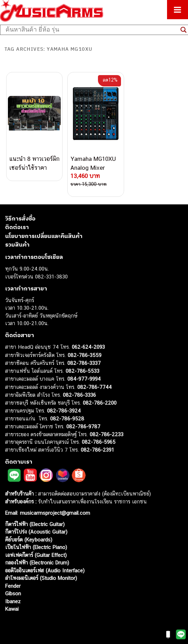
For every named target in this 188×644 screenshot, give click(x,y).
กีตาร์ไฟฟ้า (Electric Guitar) (35, 524)
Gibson (13, 593)
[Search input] (91, 30)
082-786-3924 (64, 411)
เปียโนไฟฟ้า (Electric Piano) (36, 547)
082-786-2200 (100, 403)
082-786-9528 (67, 419)
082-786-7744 (95, 387)
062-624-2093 (88, 347)
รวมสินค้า (17, 245)
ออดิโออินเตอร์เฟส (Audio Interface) (45, 570)
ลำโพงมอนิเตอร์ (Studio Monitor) (41, 578)
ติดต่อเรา (17, 227)
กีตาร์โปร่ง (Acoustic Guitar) (36, 532)
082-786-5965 (99, 442)
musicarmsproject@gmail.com (54, 513)
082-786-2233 (107, 434)
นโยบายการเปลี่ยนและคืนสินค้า (44, 236)
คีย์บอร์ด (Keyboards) (29, 540)
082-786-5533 (82, 371)
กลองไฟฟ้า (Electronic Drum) (37, 563)
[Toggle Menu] (178, 10)
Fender (13, 586)
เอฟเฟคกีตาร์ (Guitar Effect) (36, 555)
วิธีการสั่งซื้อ (20, 218)
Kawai (12, 609)
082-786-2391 (97, 450)
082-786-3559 (85, 355)
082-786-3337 (84, 363)
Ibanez (13, 601)
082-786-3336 (79, 395)
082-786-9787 (83, 426)
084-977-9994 (84, 379)
